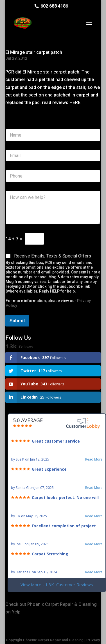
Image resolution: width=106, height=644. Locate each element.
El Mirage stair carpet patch (34, 52)
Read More (94, 459)
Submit (17, 321)
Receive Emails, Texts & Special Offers (53, 256)
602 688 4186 (54, 6)
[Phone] (53, 176)
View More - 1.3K (57, 585)
